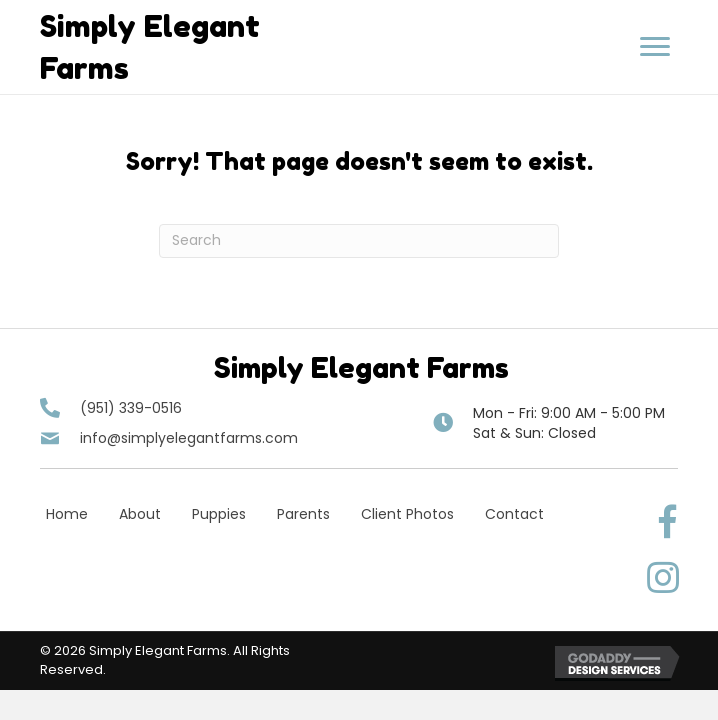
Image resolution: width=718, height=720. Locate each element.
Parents (303, 514)
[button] (655, 47)
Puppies (219, 514)
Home (67, 514)
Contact (514, 514)
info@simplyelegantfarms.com (189, 438)
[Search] (359, 241)
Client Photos (407, 514)
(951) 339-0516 (131, 408)
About (140, 514)
